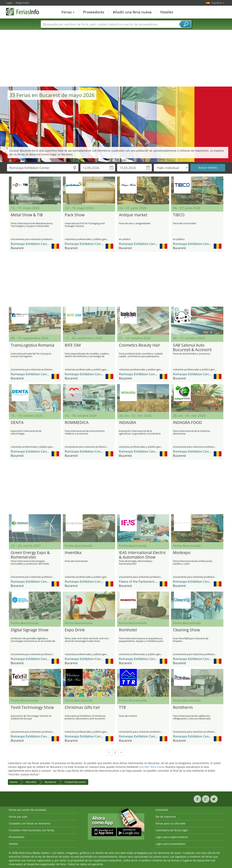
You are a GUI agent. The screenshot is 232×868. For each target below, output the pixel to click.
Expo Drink (75, 630)
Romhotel (128, 630)
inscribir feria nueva (152, 767)
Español (218, 3)
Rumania (50, 782)
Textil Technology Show (32, 708)
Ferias (68, 12)
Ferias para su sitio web (171, 823)
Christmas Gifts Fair (83, 708)
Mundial (31, 782)
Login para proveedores (171, 844)
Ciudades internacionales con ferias (32, 830)
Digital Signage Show (30, 630)
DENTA (17, 423)
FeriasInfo (25, 12)
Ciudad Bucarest (75, 782)
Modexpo (182, 553)
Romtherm (183, 708)
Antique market (133, 215)
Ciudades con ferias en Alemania (30, 823)
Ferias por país (18, 817)
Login (9, 3)
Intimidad (162, 810)
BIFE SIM (73, 345)
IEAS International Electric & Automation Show (142, 555)
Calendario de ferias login (172, 830)
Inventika (73, 553)
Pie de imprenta (166, 817)
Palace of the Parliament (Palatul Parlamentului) (154, 581)
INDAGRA (127, 423)
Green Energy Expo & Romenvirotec (30, 555)
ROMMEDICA (77, 423)
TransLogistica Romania (33, 345)
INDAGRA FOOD (187, 423)
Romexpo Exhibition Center (31, 244)
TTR (122, 708)
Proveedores (94, 12)
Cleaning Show (186, 630)
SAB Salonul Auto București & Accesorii (192, 348)
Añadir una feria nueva (132, 12)
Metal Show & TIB (27, 215)
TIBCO (179, 215)
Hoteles (167, 12)
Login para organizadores (172, 837)
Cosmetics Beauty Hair (140, 345)
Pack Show (75, 215)
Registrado (22, 3)
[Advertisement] (116, 58)
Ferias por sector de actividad (27, 810)
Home (14, 782)
